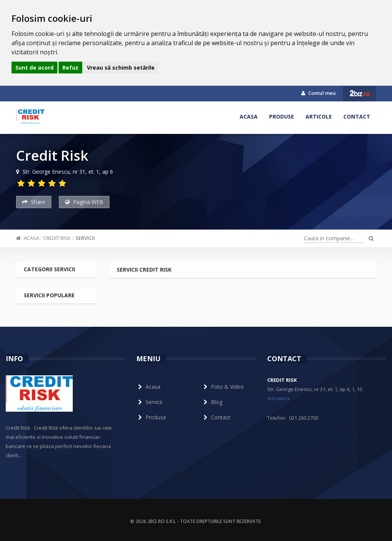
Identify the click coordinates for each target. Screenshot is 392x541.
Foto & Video (223, 387)
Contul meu (318, 93)
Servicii (85, 238)
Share (34, 202)
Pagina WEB (84, 202)
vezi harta (278, 399)
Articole (319, 117)
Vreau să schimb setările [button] (121, 68)
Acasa (249, 117)
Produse (282, 117)
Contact (357, 117)
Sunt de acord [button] (34, 68)
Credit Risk (57, 238)
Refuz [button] (70, 68)
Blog (212, 402)
